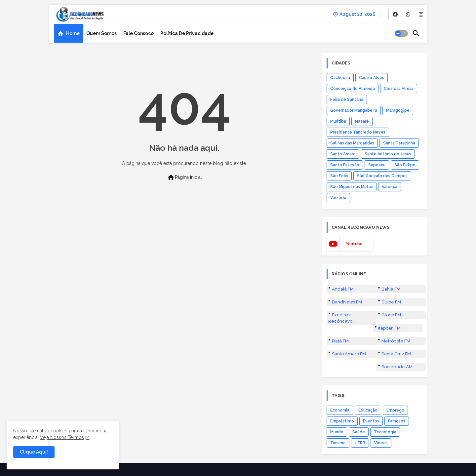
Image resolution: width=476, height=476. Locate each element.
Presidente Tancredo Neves (358, 132)
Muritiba (338, 121)
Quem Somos (101, 33)
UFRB (360, 443)
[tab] (68, 33)
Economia (340, 410)
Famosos (397, 421)
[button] (401, 33)
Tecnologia (385, 432)
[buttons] (395, 14)
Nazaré (362, 121)
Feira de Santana (347, 99)
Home (73, 33)
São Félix (339, 176)
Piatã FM (340, 341)
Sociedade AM (397, 367)
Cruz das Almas (399, 89)
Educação (368, 410)
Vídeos (381, 443)
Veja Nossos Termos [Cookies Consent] (62, 437)
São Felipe (405, 165)
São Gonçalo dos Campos (382, 176)
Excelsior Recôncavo (340, 318)
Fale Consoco (139, 33)
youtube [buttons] (354, 244)
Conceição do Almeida (353, 89)
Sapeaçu (377, 165)
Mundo (337, 432)
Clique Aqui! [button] (34, 452)
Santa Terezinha (399, 143)
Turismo (338, 443)
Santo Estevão (345, 165)
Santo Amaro (343, 154)
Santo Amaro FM (349, 354)
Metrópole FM (396, 341)
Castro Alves (372, 78)
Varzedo (338, 198)
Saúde (359, 432)
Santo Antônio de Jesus (388, 154)
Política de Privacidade (187, 33)
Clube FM (391, 302)
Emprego (395, 410)
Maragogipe (398, 110)
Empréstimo (342, 421)
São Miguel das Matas (352, 187)
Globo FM (391, 315)
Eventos (371, 421)
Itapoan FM (389, 328)
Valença (390, 187)
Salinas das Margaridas (352, 143)
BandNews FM (347, 302)
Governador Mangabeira (354, 110)
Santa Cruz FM (396, 354)
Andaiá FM (343, 289)
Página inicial (184, 178)
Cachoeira (340, 78)
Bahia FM (391, 289)
